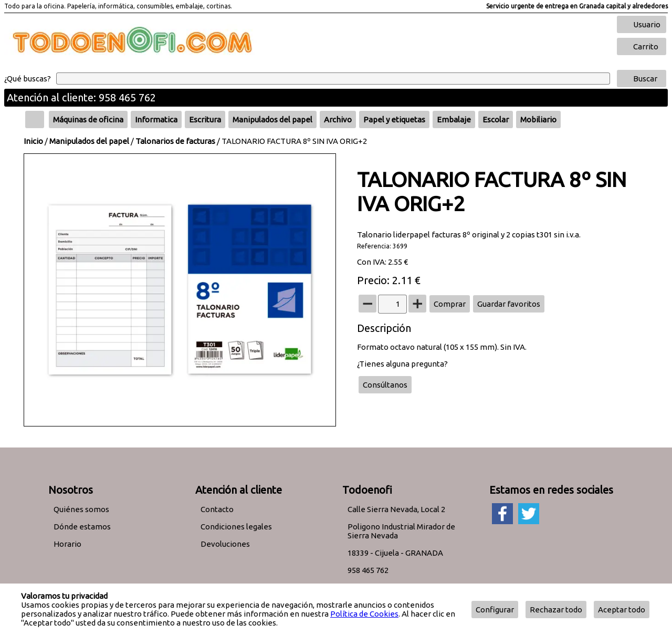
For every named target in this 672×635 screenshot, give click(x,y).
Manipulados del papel (89, 141)
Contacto (217, 509)
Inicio (33, 141)
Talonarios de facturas (175, 141)
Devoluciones (225, 544)
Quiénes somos (81, 509)
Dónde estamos (82, 527)
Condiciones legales (236, 527)
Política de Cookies (364, 614)
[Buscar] (333, 79)
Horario (67, 544)
